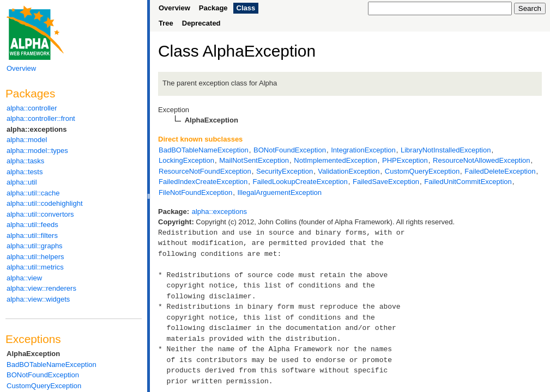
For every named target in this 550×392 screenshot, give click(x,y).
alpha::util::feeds (32, 225)
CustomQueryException (44, 386)
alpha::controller (32, 108)
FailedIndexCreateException (203, 182)
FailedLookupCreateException (300, 182)
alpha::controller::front (41, 118)
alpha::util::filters (32, 235)
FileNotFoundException (195, 192)
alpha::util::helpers (35, 257)
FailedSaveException (386, 182)
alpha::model (27, 140)
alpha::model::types (37, 151)
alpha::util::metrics (35, 267)
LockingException (186, 160)
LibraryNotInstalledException (446, 150)
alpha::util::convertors (40, 214)
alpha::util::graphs (35, 246)
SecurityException (285, 171)
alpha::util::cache (33, 193)
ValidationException (349, 171)
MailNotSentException (254, 160)
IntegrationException (363, 150)
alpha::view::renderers (41, 288)
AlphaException (33, 354)
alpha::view (24, 278)
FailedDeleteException (500, 171)
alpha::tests (25, 172)
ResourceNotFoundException (205, 171)
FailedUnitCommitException (468, 182)
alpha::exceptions (37, 129)
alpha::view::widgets (38, 299)
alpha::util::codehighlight (45, 203)
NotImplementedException (335, 160)
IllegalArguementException (279, 192)
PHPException (405, 160)
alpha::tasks (25, 161)
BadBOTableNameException (52, 365)
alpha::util (22, 182)
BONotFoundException (43, 375)
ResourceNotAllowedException (481, 160)
